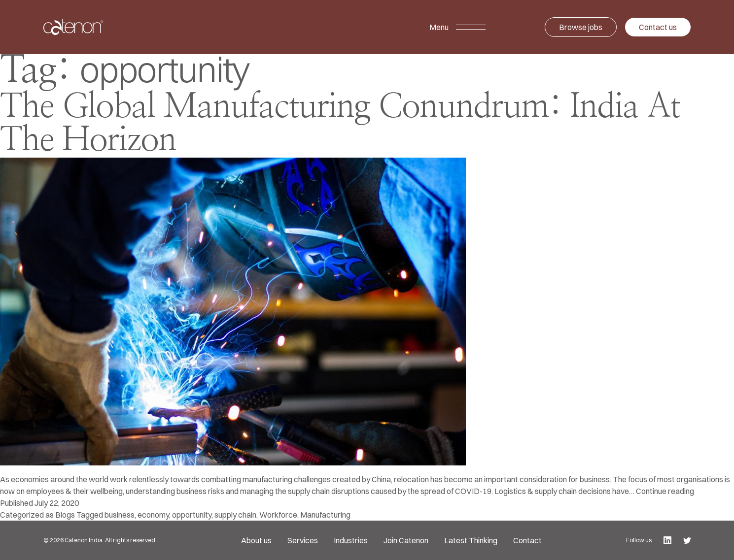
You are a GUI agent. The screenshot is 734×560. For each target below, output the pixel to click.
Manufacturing (325, 515)
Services (303, 540)
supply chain (235, 515)
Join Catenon (406, 540)
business (120, 515)
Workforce (278, 515)
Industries (351, 540)
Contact (527, 540)
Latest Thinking (471, 540)
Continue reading (665, 491)
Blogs (65, 515)
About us (256, 540)
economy (153, 515)
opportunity (192, 515)
